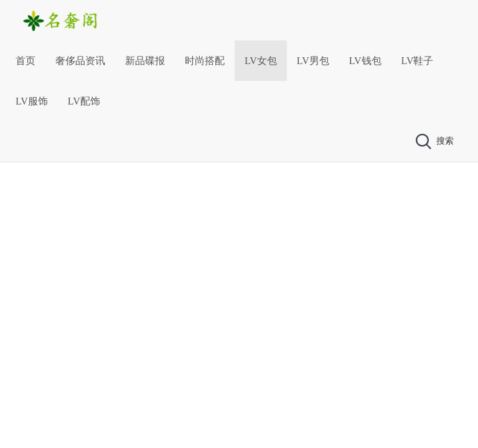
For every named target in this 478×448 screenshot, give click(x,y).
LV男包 (313, 61)
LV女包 (261, 61)
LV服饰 (32, 101)
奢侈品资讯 (80, 61)
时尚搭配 (205, 61)
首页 (26, 61)
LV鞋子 (418, 61)
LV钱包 (365, 61)
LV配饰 (84, 101)
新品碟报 (145, 61)
